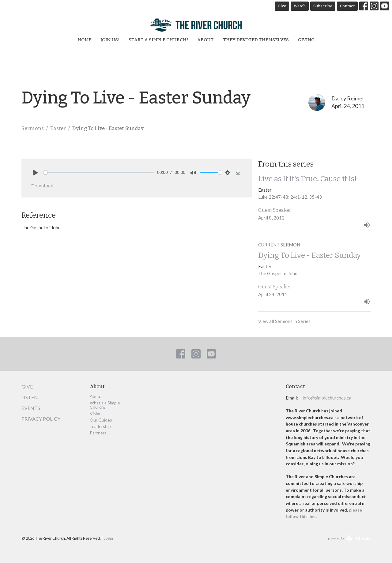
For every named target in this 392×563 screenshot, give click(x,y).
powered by (349, 538)
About (205, 40)
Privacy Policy (41, 419)
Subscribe (323, 6)
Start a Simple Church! (158, 40)
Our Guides (101, 420)
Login (108, 538)
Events (31, 408)
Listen (30, 397)
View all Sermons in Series (284, 321)
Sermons (33, 128)
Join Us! (110, 40)
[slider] (99, 173)
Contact (347, 6)
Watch (300, 6)
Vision (96, 413)
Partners (98, 433)
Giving (306, 40)
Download (42, 186)
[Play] (36, 173)
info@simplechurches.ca (327, 398)
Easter (58, 128)
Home (84, 40)
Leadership (100, 426)
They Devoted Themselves (256, 40)
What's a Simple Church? (105, 405)
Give (282, 6)
